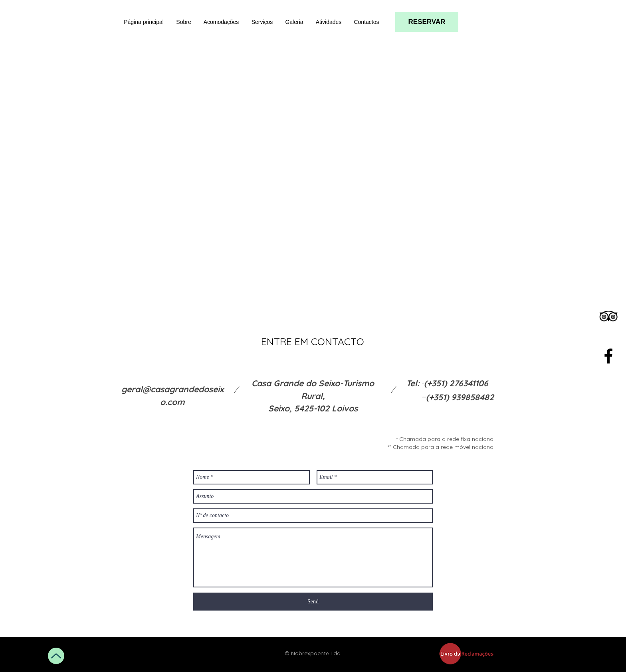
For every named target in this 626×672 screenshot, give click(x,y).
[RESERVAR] (427, 22)
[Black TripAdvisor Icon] (608, 316)
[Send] (313, 602)
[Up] (56, 656)
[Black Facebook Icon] (608, 356)
